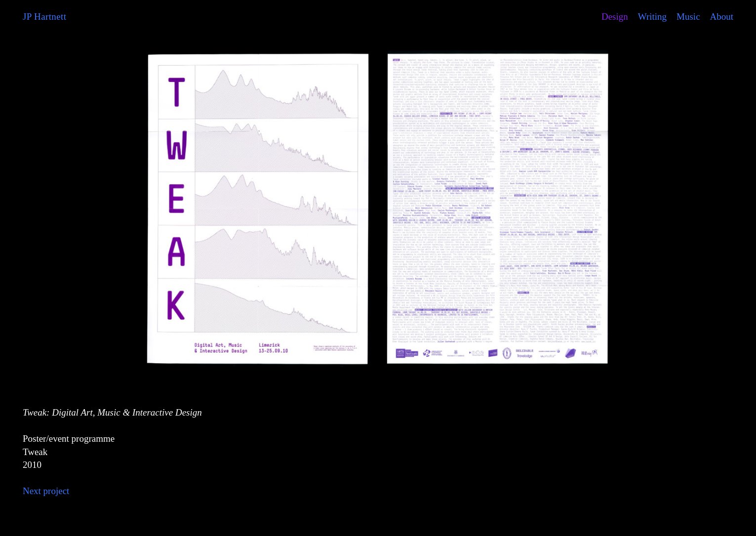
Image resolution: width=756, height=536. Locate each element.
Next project (46, 491)
